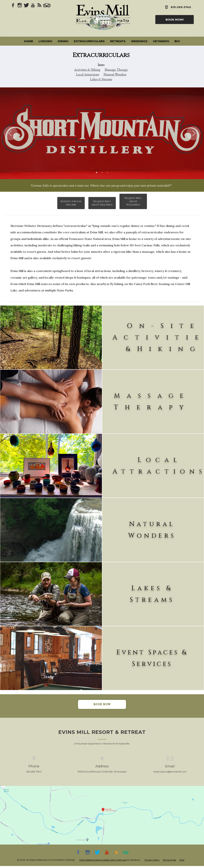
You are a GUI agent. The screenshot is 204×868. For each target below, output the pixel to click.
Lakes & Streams (101, 79)
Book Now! (175, 20)
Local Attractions (88, 74)
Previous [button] (11, 133)
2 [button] (102, 173)
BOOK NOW (102, 704)
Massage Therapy (116, 70)
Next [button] (193, 133)
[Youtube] (33, 5)
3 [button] (108, 173)
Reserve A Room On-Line (71, 203)
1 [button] (97, 173)
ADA (182, 860)
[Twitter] (26, 5)
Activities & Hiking (87, 70)
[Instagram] (20, 5)
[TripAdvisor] (47, 5)
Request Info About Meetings (102, 203)
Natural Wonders (115, 74)
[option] (102, 133)
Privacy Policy (152, 860)
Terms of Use (169, 860)
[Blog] (40, 5)
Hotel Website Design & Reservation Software (103, 860)
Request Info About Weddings (133, 201)
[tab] (97, 173)
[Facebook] (13, 5)
